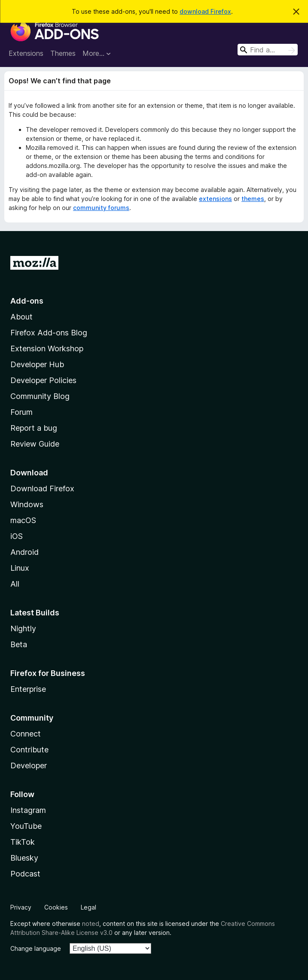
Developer (29, 765)
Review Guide (35, 444)
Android (24, 552)
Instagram (28, 810)
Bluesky (24, 858)
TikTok (23, 842)
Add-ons (27, 301)
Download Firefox (42, 488)
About (21, 317)
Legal (88, 907)
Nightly (23, 628)
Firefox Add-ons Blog (49, 333)
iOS (17, 536)
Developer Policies (43, 380)
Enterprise (28, 689)
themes (253, 199)
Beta (19, 644)
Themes (63, 53)
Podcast (25, 874)
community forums (101, 208)
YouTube (26, 826)
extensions (215, 199)
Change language (36, 948)
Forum (21, 412)
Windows (27, 504)
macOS (23, 520)
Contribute (29, 750)
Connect (26, 734)
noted (91, 924)
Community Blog (40, 396)
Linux (20, 568)
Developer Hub (37, 364)
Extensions (26, 53)
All (15, 584)
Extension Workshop (47, 348)
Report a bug (34, 428)
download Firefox (205, 11)
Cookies (56, 907)
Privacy (21, 907)
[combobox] (268, 50)
